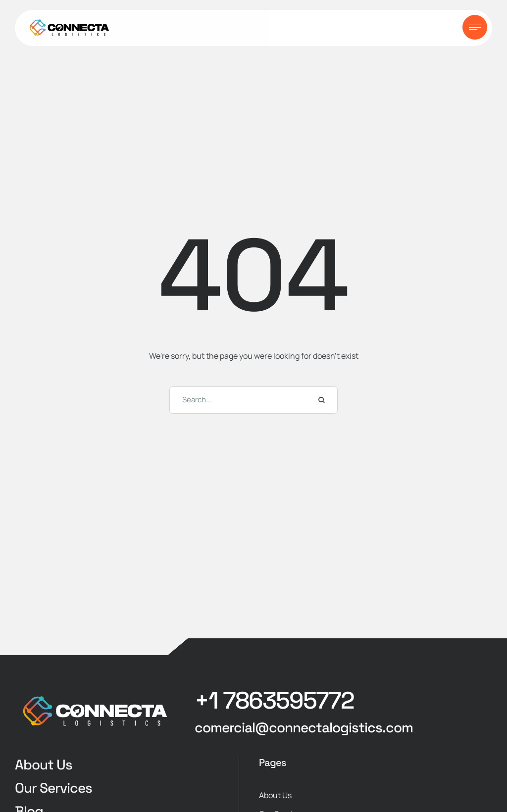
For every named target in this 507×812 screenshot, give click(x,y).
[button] (274, 701)
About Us (44, 764)
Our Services (53, 788)
